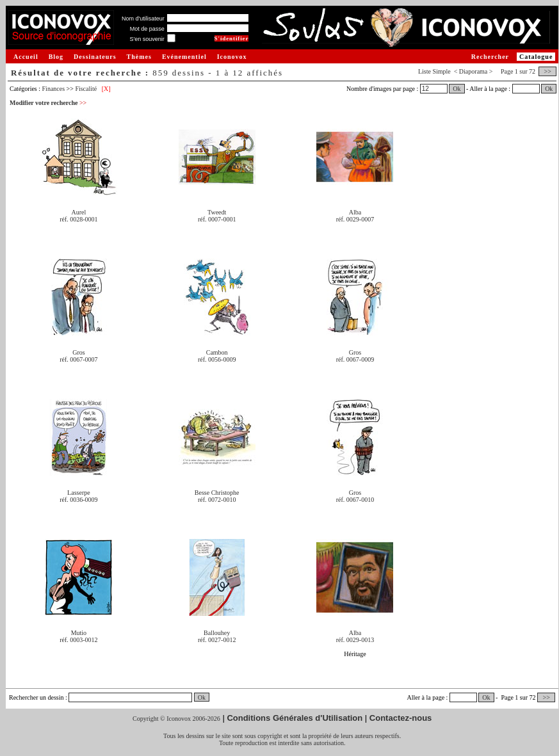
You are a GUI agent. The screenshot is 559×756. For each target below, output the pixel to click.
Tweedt (217, 212)
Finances (54, 89)
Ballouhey (217, 633)
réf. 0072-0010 (217, 500)
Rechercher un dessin (36, 697)
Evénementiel (184, 57)
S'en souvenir (147, 39)
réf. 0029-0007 (355, 219)
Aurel (79, 212)
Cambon (217, 352)
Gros (78, 352)
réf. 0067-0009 (355, 359)
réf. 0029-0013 (355, 640)
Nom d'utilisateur (143, 19)
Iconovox (232, 57)
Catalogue (536, 57)
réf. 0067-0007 (78, 359)
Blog (56, 57)
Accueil (26, 57)
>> (547, 71)
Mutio (79, 633)
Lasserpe (79, 493)
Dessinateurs (95, 57)
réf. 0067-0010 (355, 500)
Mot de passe (147, 29)
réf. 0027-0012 (217, 640)
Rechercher (490, 57)
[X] (106, 89)
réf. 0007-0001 (217, 219)
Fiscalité (86, 89)
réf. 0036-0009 (78, 500)
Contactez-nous (401, 718)
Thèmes (139, 57)
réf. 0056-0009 (217, 359)
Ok (457, 89)
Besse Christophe (217, 493)
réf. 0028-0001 (78, 219)
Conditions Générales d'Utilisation (295, 718)
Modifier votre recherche (48, 103)
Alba (355, 212)
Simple (441, 71)
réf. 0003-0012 (78, 640)
